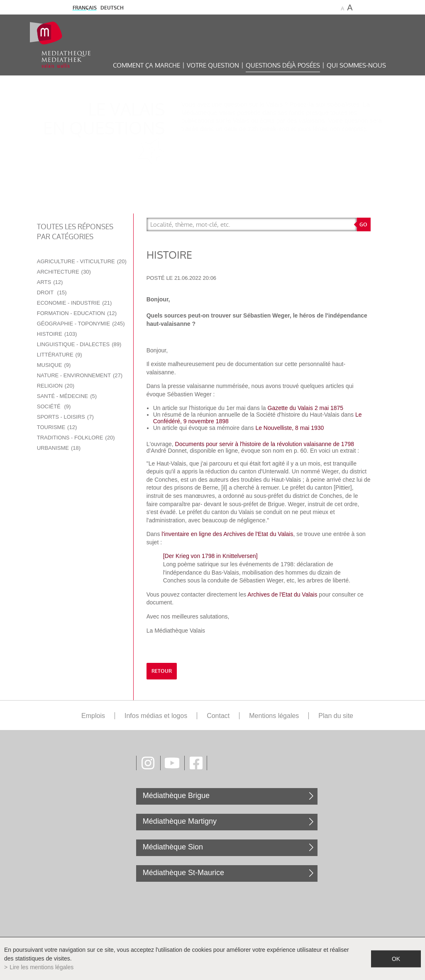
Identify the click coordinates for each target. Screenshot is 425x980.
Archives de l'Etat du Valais (282, 594)
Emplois (93, 716)
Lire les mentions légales (42, 967)
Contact (218, 716)
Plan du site (336, 716)
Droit (52, 292)
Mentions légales (274, 716)
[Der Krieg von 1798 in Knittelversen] (210, 556)
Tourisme (57, 427)
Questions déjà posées (283, 65)
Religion (56, 386)
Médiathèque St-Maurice (183, 873)
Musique (54, 365)
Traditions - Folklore (76, 438)
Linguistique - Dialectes (79, 344)
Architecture (64, 272)
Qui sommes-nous (356, 65)
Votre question (213, 65)
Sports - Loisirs (65, 417)
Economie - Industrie (74, 303)
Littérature (60, 355)
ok (396, 958)
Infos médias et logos (156, 716)
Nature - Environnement (80, 375)
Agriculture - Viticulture (82, 261)
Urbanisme (59, 448)
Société (54, 406)
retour (162, 671)
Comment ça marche (147, 65)
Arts (50, 282)
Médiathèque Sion (173, 847)
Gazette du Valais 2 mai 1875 (306, 408)
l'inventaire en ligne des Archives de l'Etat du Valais (227, 534)
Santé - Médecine (67, 396)
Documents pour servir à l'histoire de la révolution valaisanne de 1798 (265, 444)
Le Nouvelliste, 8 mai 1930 (290, 428)
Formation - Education (77, 313)
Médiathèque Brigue (176, 796)
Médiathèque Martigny (180, 821)
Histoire (57, 334)
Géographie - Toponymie (81, 324)
